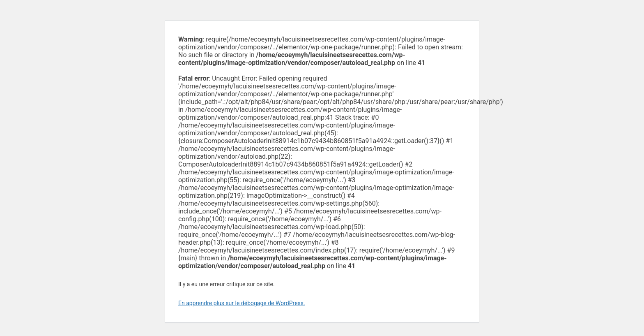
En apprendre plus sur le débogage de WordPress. (242, 303)
